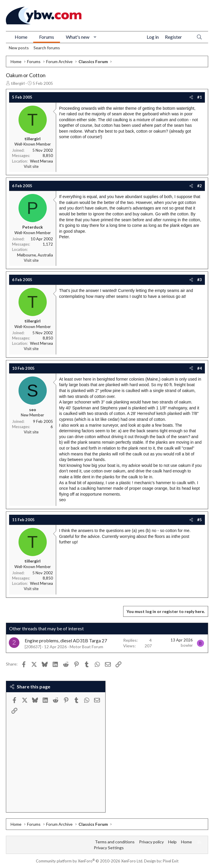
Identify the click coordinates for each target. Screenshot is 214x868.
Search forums (47, 48)
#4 (200, 368)
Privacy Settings (109, 848)
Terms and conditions (115, 842)
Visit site (31, 166)
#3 (200, 280)
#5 (200, 520)
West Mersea (41, 161)
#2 (200, 186)
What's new (78, 37)
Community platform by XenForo (90, 861)
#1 (200, 97)
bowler (187, 645)
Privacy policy (151, 842)
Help (172, 842)
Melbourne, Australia (35, 255)
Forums (47, 37)
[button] (95, 37)
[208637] (33, 647)
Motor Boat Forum (86, 647)
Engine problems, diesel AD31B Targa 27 (66, 640)
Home (21, 37)
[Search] (199, 37)
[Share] (191, 97)
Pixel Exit (171, 861)
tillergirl (18, 83)
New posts (19, 48)
